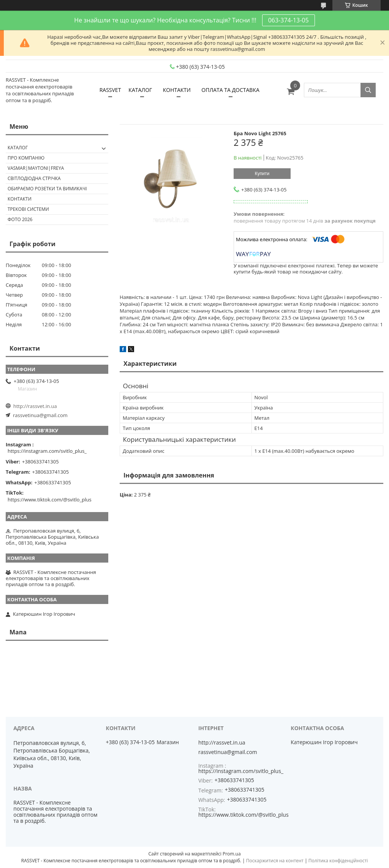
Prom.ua (232, 854)
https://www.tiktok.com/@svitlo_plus (50, 500)
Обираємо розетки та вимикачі (47, 189)
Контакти (20, 199)
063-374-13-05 (289, 20)
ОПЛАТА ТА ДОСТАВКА (230, 90)
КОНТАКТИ (177, 90)
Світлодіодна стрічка (34, 178)
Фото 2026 (20, 219)
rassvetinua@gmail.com (40, 415)
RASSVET (110, 90)
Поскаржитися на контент (275, 861)
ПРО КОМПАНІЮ (26, 158)
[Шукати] (368, 90)
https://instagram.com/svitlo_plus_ (47, 451)
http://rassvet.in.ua (35, 406)
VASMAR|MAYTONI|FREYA (36, 168)
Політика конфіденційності (338, 861)
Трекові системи (28, 209)
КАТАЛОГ (140, 90)
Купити (262, 174)
